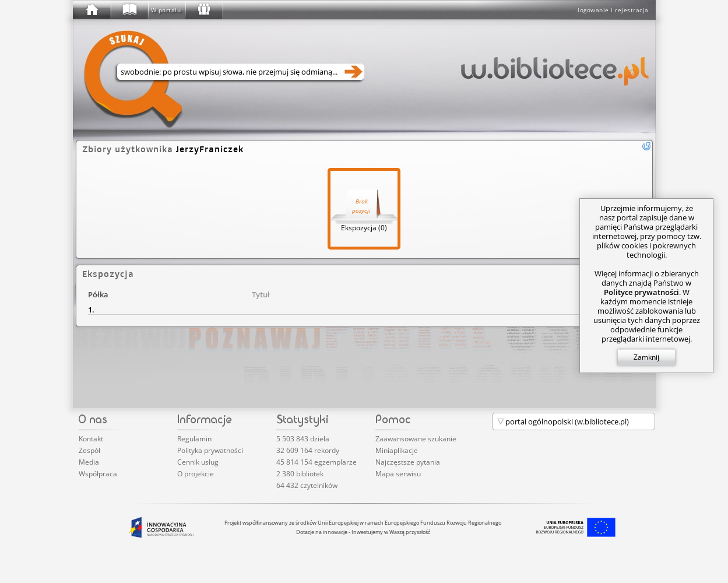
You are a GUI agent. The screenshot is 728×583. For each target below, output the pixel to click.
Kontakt (91, 439)
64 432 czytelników (307, 485)
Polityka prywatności (210, 450)
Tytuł (261, 294)
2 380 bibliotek (300, 474)
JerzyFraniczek (210, 149)
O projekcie (196, 474)
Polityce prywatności (641, 292)
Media (89, 462)
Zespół (89, 450)
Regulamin (194, 439)
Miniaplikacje (397, 450)
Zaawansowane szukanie (416, 439)
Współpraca (98, 474)
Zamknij (646, 357)
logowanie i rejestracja (613, 10)
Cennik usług (198, 462)
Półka (98, 294)
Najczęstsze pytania (408, 462)
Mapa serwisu (398, 474)
